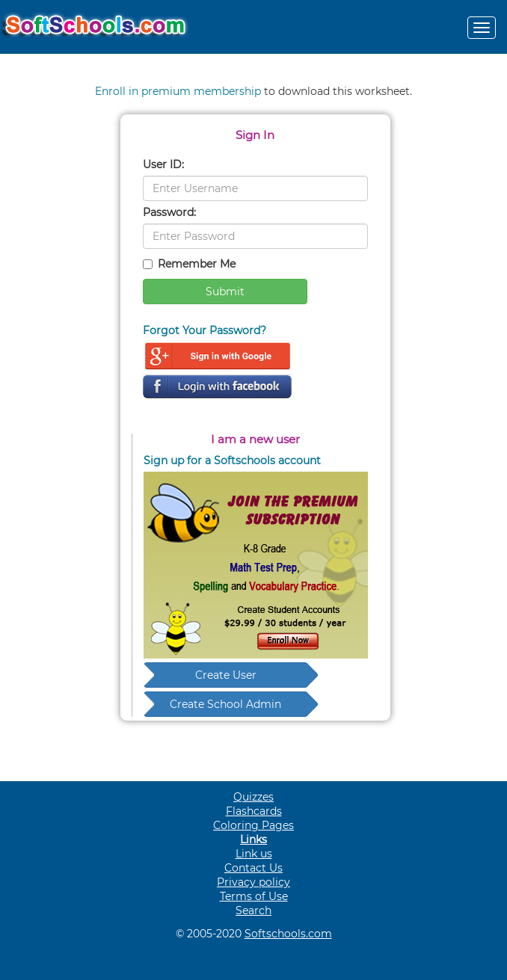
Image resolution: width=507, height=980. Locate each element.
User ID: (163, 164)
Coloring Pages (254, 825)
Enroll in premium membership (178, 91)
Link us (254, 854)
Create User (226, 675)
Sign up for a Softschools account (232, 460)
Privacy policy (254, 882)
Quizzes (254, 797)
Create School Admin (225, 704)
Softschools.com (288, 934)
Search (254, 910)
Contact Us (254, 868)
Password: (169, 212)
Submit (225, 292)
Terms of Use (254, 896)
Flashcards (254, 811)
